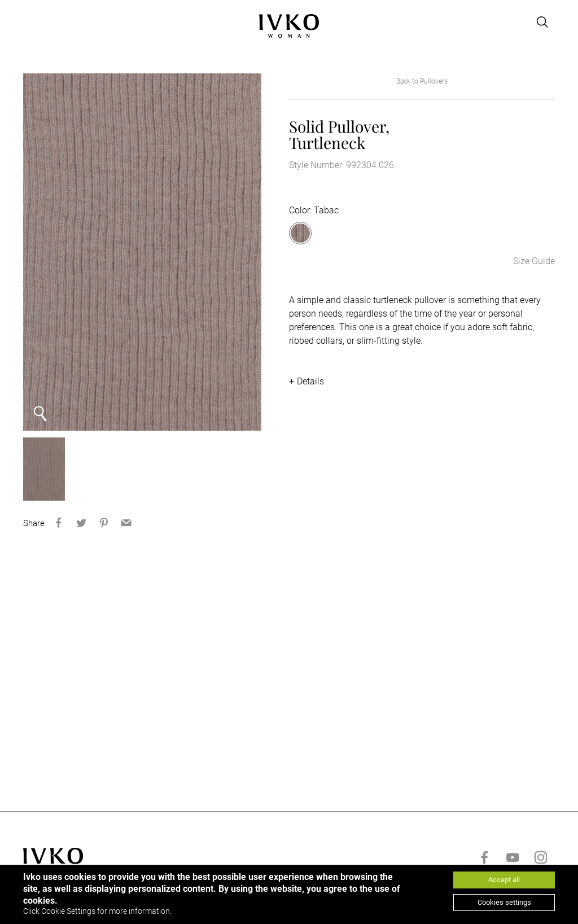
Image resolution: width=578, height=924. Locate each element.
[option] (142, 252)
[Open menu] (30, 22)
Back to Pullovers (422, 81)
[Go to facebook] (484, 857)
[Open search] (542, 22)
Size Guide (534, 261)
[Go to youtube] (513, 857)
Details (310, 381)
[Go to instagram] (541, 857)
